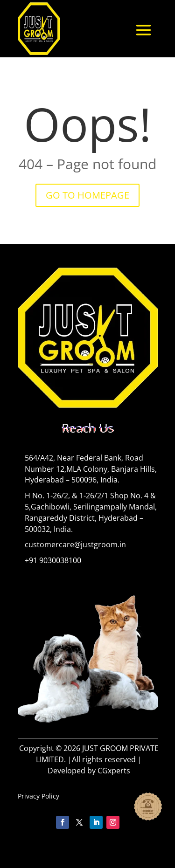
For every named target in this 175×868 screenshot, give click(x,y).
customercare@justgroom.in (75, 544)
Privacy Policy (38, 796)
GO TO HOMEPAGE (87, 195)
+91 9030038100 (53, 560)
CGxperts (114, 771)
